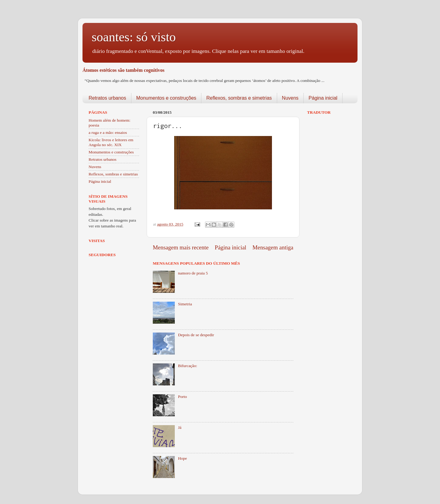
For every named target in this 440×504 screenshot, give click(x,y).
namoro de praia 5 (193, 273)
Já (180, 427)
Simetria (185, 304)
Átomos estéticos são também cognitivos (123, 70)
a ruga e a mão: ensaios (108, 132)
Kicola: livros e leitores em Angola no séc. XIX (111, 142)
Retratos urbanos (107, 98)
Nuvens (290, 98)
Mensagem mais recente (181, 247)
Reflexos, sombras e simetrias (239, 98)
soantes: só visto (134, 37)
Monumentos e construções (166, 98)
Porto (182, 397)
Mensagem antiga (273, 247)
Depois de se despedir (196, 335)
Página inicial (323, 98)
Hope (182, 458)
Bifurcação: (187, 366)
